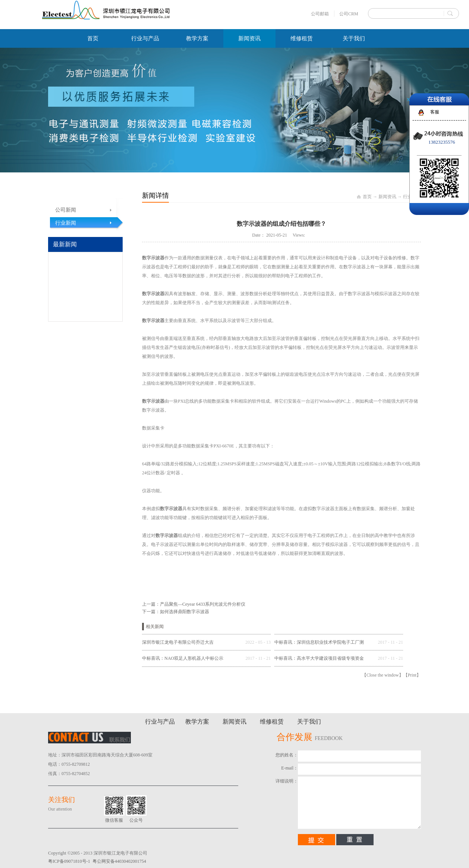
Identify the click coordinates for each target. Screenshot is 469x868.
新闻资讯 (387, 197)
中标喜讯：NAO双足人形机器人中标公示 (183, 658)
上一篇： (194, 604)
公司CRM (349, 14)
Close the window (383, 675)
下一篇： (176, 612)
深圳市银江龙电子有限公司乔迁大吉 (178, 642)
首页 (93, 38)
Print (412, 675)
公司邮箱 (320, 14)
